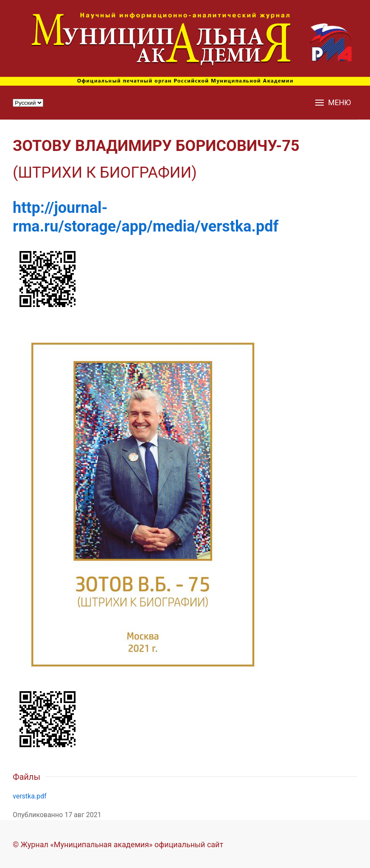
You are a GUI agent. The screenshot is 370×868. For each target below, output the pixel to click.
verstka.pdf (30, 796)
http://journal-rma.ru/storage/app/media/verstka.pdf (146, 217)
